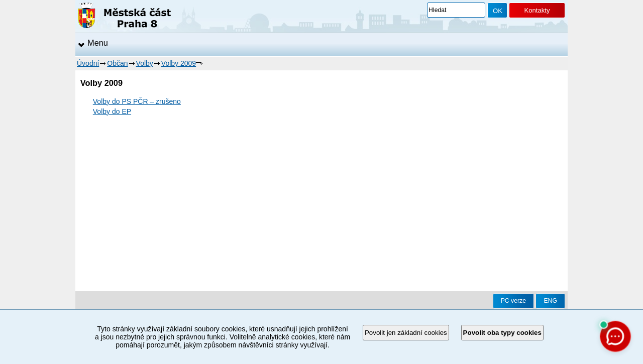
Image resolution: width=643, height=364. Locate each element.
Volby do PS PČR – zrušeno (137, 101)
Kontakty (537, 10)
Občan (117, 63)
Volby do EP (112, 111)
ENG (550, 301)
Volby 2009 (179, 63)
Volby (145, 63)
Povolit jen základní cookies (406, 333)
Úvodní (88, 63)
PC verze (513, 301)
